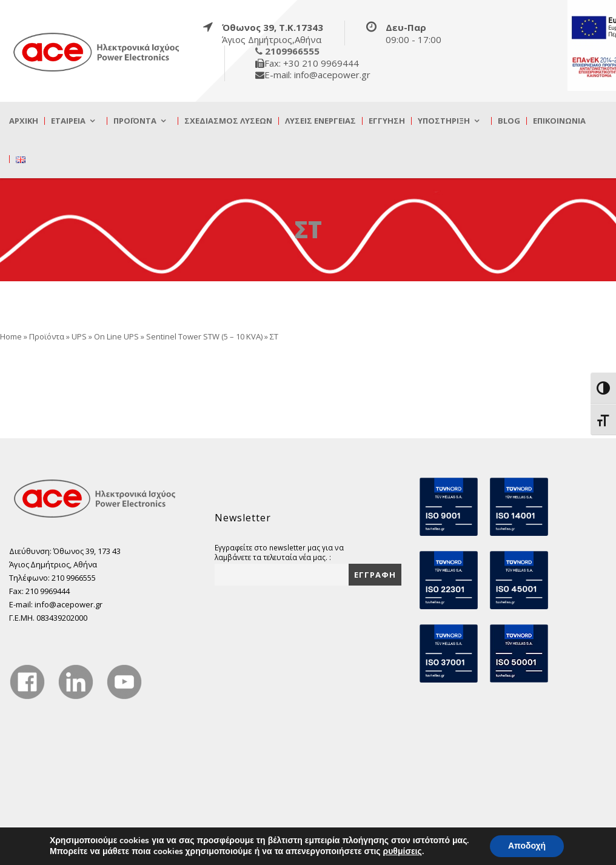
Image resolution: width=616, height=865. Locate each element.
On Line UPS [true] (116, 336)
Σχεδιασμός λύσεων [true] (228, 121)
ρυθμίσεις (403, 852)
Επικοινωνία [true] (559, 121)
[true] (97, 52)
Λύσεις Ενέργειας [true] (320, 121)
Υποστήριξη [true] (444, 121)
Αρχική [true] (24, 121)
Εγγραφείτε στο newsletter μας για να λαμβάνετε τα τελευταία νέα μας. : (279, 552)
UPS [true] (79, 336)
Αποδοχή (527, 846)
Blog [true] (509, 121)
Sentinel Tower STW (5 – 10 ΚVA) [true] (204, 336)
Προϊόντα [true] (135, 121)
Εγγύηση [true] (387, 121)
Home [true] (11, 336)
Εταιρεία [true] (68, 121)
